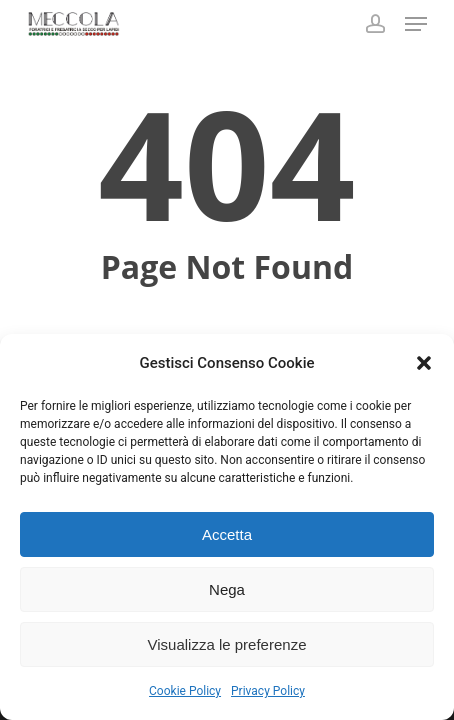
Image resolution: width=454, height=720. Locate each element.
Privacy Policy (268, 691)
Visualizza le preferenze (227, 644)
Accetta (227, 534)
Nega (227, 589)
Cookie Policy (185, 691)
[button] (424, 363)
